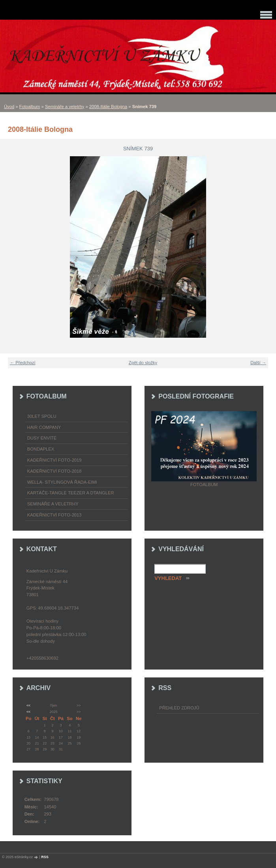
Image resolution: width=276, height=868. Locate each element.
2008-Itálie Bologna (108, 107)
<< (28, 705)
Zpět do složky (143, 363)
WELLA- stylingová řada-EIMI (62, 482)
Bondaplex (41, 449)
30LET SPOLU (42, 416)
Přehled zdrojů (179, 708)
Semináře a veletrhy (65, 107)
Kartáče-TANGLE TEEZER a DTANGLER (71, 493)
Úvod (9, 107)
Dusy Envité (42, 438)
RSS (45, 857)
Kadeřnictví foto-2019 (54, 460)
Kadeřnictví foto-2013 (54, 515)
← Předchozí (23, 363)
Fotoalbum (30, 107)
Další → (258, 363)
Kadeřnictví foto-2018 (54, 471)
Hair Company (44, 427)
